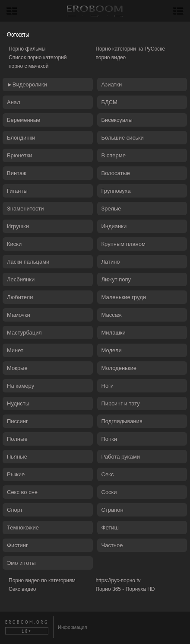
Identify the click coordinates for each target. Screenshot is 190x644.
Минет (15, 350)
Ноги (108, 386)
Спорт (15, 510)
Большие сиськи (123, 138)
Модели (112, 350)
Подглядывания (122, 421)
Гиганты (17, 191)
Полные (17, 439)
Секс (108, 474)
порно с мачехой (28, 66)
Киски (14, 244)
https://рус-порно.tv (118, 580)
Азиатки (112, 84)
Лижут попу (116, 279)
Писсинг (17, 421)
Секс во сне (22, 492)
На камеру (21, 386)
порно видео (111, 57)
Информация (72, 627)
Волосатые (116, 173)
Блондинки (21, 138)
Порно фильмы (27, 49)
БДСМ (109, 102)
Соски (109, 492)
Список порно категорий (38, 57)
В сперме (114, 155)
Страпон (112, 510)
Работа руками (121, 457)
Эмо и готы (21, 563)
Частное (112, 545)
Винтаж (17, 173)
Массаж (112, 315)
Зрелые (111, 209)
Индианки (114, 226)
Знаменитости (25, 209)
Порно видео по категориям (42, 580)
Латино (111, 262)
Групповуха (116, 191)
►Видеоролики (27, 84)
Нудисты (18, 403)
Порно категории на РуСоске (130, 49)
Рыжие (16, 474)
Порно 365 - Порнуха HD (125, 589)
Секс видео (22, 589)
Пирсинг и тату (121, 403)
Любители (20, 297)
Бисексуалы (117, 120)
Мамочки (19, 315)
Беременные (24, 120)
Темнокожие (23, 528)
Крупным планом (123, 244)
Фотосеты (15, 34)
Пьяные (17, 457)
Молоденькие (119, 368)
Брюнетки (19, 155)
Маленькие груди (124, 297)
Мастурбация (24, 333)
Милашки (114, 333)
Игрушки (18, 226)
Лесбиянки (21, 279)
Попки (109, 439)
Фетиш (110, 528)
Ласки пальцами (28, 262)
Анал (14, 102)
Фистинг (17, 545)
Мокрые (17, 368)
